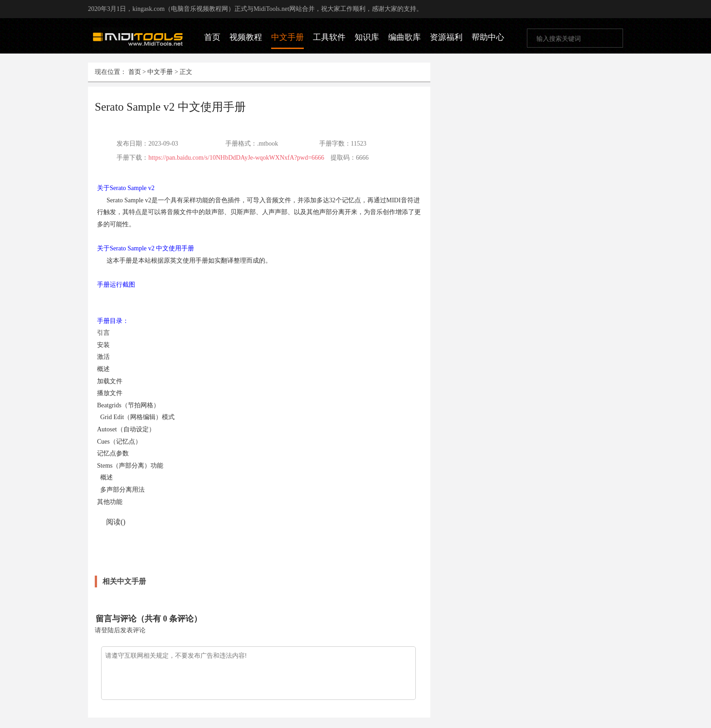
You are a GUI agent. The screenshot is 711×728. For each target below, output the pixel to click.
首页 (212, 37)
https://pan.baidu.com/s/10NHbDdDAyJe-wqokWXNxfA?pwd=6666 (236, 158)
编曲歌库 (404, 37)
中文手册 (287, 37)
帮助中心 (488, 37)
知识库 (367, 37)
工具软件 (329, 37)
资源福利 (446, 37)
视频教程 (246, 37)
